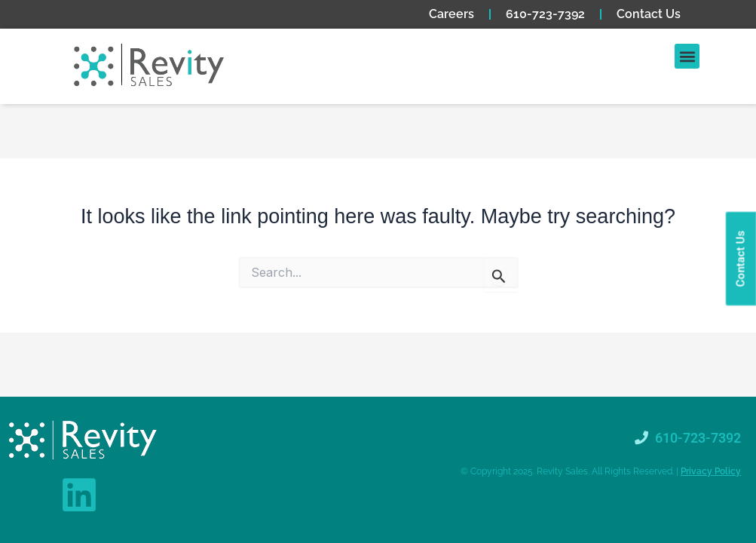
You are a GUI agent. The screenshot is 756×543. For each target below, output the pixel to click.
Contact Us (649, 14)
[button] (687, 56)
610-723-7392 (545, 14)
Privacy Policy (711, 471)
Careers (451, 14)
